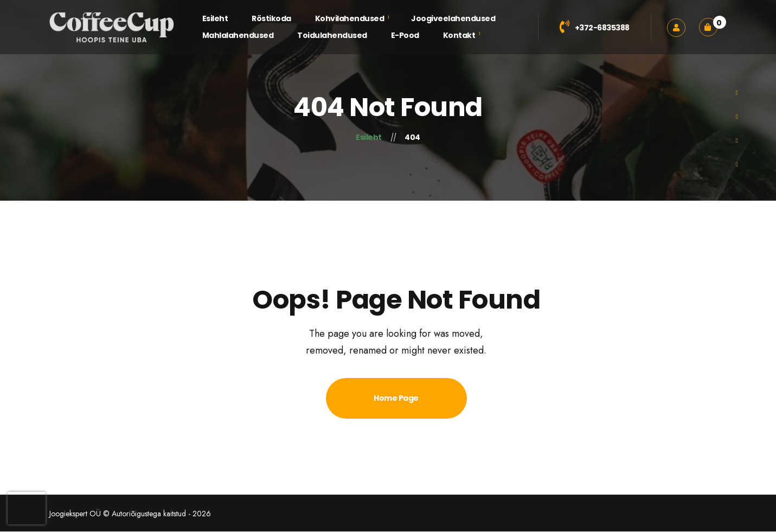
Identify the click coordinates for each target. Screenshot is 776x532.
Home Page (396, 398)
